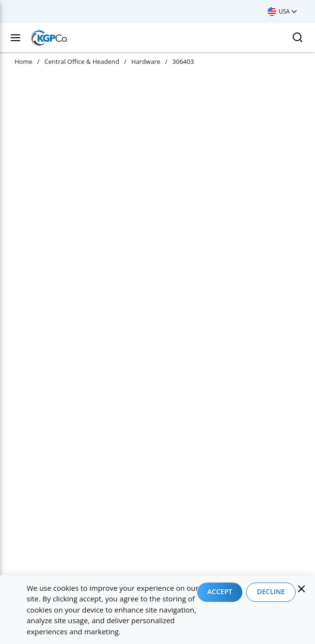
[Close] (301, 589)
